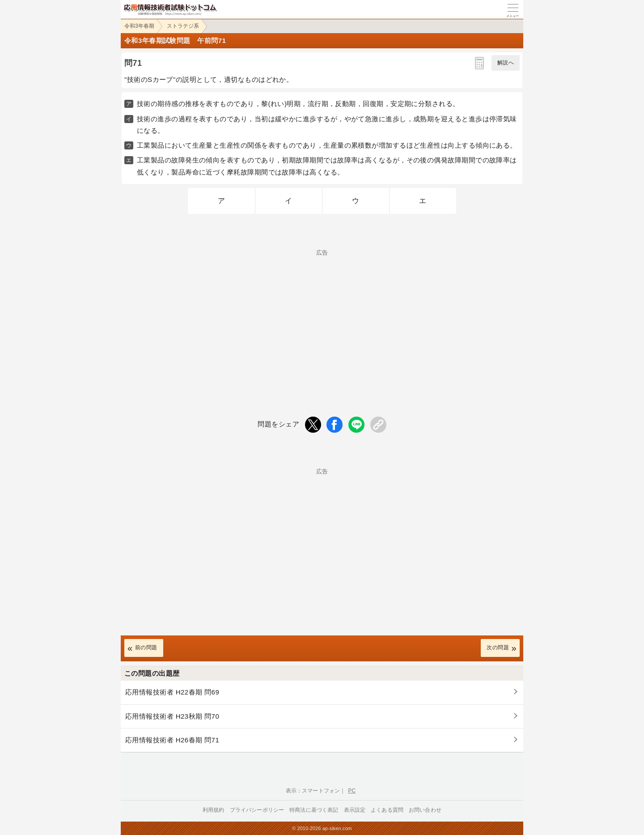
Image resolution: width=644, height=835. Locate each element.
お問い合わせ (425, 810)
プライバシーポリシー (257, 810)
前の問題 (146, 648)
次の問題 (498, 648)
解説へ (506, 63)
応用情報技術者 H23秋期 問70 (172, 716)
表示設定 (355, 810)
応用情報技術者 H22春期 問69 (172, 692)
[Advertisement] (322, 318)
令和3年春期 (139, 26)
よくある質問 (387, 810)
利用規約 (214, 810)
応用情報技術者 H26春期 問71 (172, 740)
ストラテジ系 (183, 26)
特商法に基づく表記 (314, 810)
